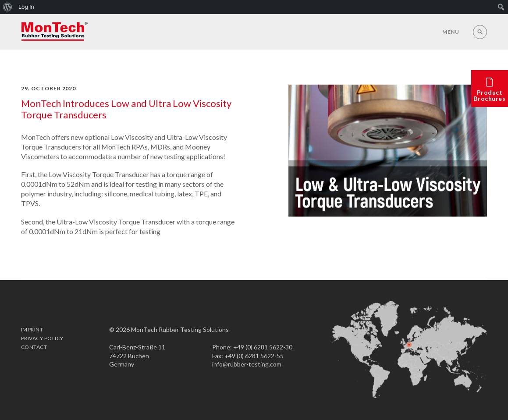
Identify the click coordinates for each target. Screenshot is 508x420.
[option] (388, 150)
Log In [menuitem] (26, 7)
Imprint (32, 329)
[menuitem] (8, 7)
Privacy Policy (42, 338)
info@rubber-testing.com (247, 364)
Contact (34, 347)
